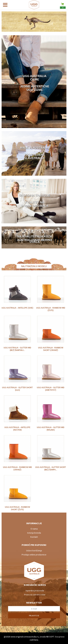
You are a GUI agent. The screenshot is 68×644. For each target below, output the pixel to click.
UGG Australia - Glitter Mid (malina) (51, 428)
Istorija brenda (34, 533)
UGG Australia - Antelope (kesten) (17, 428)
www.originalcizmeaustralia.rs (25, 637)
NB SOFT (50, 637)
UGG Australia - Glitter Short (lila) (17, 389)
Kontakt (34, 537)
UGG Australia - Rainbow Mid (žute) (51, 309)
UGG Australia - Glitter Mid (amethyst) (51, 389)
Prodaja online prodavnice (34, 555)
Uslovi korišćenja (34, 551)
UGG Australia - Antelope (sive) (17, 308)
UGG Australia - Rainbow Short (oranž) (51, 349)
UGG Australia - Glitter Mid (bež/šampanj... (17, 349)
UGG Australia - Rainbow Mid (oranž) (17, 468)
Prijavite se (34, 616)
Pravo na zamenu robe (35, 595)
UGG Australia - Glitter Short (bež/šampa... (51, 468)
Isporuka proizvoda (35, 591)
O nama (34, 529)
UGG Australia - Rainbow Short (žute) (17, 508)
